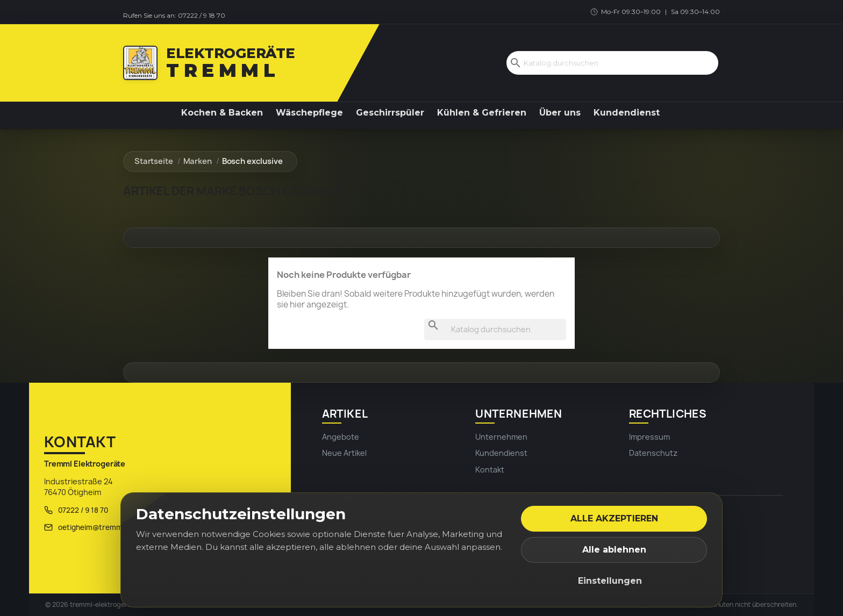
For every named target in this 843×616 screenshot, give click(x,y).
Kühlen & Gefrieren (482, 113)
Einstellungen (610, 581)
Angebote (341, 437)
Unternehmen (501, 437)
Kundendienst (627, 113)
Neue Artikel (344, 453)
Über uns (560, 113)
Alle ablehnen (614, 550)
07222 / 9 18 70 (202, 15)
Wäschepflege (309, 113)
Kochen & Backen (222, 113)
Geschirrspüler (390, 113)
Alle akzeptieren (614, 518)
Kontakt (490, 470)
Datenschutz (653, 453)
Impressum (649, 437)
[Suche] (612, 65)
